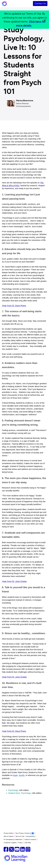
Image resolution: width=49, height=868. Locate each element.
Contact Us (40, 3)
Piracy (21, 843)
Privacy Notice (9, 833)
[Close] (45, 20)
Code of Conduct (30, 839)
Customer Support (10, 843)
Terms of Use (20, 836)
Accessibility (31, 836)
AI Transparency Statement (13, 839)
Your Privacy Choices (25, 833)
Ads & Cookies (9, 836)
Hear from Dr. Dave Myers (14, 306)
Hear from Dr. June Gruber (14, 581)
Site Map (28, 843)
